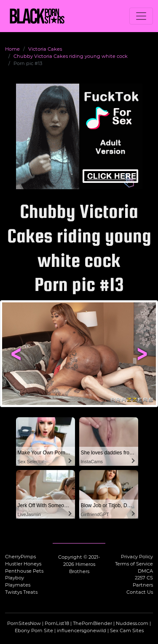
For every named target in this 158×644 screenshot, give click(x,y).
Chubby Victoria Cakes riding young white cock (71, 56)
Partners (143, 585)
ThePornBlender (92, 623)
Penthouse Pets (24, 571)
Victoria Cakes (45, 49)
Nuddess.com (132, 623)
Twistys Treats (21, 592)
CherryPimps (20, 557)
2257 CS (144, 578)
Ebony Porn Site (34, 630)
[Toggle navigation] (141, 16)
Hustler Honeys (23, 564)
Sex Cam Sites (127, 630)
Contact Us (140, 592)
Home (12, 49)
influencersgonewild (82, 630)
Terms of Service (134, 564)
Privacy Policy (137, 557)
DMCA (145, 571)
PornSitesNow (24, 623)
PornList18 (57, 623)
